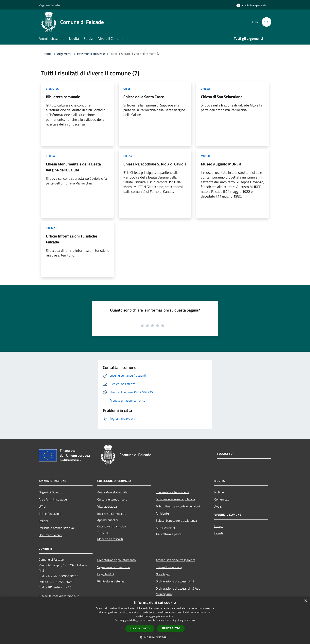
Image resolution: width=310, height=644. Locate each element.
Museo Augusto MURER (221, 164)
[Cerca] (267, 22)
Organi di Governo (51, 492)
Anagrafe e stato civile (112, 492)
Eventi (219, 533)
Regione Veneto (49, 5)
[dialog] (155, 620)
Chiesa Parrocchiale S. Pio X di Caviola (155, 164)
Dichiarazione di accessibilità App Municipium (178, 591)
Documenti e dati (50, 535)
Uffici (42, 506)
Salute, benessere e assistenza (176, 521)
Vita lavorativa (107, 506)
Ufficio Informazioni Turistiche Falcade (71, 239)
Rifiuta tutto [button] (171, 628)
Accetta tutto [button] (140, 628)
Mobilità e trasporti (110, 539)
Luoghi (219, 526)
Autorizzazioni (165, 528)
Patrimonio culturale (91, 54)
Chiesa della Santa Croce (144, 97)
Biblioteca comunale (63, 97)
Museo (205, 156)
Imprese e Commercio (112, 514)
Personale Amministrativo (56, 528)
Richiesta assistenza (111, 581)
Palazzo (51, 228)
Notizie (219, 492)
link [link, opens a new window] (193, 620)
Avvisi (218, 506)
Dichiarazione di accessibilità (175, 581)
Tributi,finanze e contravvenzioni (178, 506)
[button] (155, 637)
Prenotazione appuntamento (116, 560)
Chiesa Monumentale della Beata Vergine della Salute (73, 167)
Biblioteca (53, 89)
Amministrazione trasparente (176, 560)
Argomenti (64, 54)
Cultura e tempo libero (112, 499)
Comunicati (222, 499)
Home (47, 54)
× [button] (306, 601)
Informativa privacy (169, 567)
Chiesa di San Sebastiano (222, 97)
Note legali (163, 574)
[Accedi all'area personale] (251, 5)
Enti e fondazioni (50, 514)
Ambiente (162, 513)
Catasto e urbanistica (112, 526)
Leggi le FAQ (106, 574)
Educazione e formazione (172, 492)
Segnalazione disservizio (114, 567)
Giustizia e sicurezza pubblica (175, 499)
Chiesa (128, 89)
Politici (43, 521)
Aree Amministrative (53, 499)
